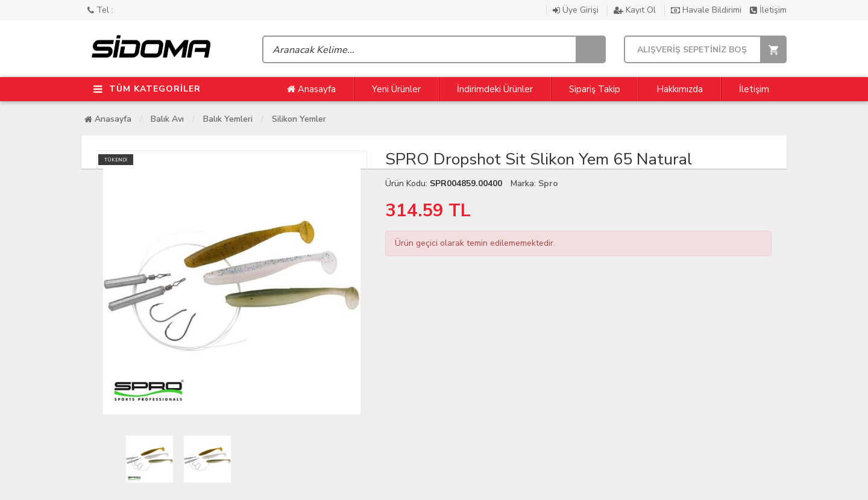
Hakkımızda (680, 89)
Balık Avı (167, 119)
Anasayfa (311, 89)
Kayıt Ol (636, 10)
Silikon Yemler (299, 119)
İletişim (768, 10)
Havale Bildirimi (707, 10)
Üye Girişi (577, 10)
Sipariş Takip (595, 89)
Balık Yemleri (228, 119)
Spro (548, 183)
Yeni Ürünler (396, 89)
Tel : (100, 10)
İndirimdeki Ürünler (495, 89)
